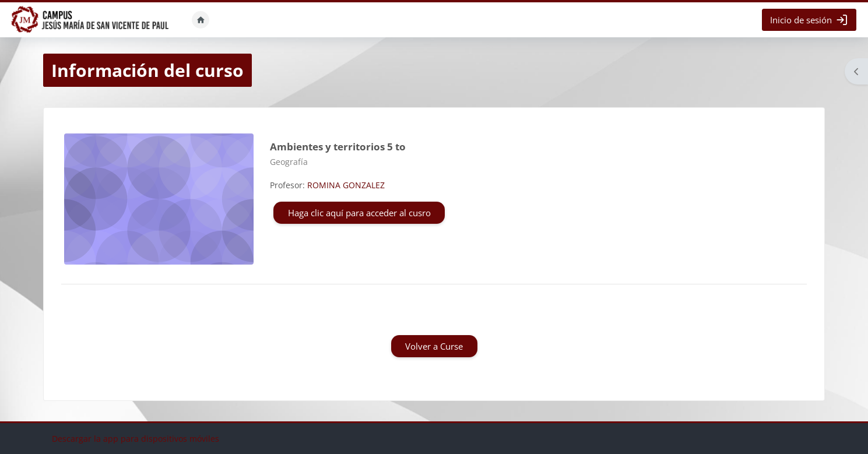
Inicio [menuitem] (201, 20)
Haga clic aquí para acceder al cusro (359, 213)
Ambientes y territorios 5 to (338, 147)
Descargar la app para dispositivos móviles (136, 439)
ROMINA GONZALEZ (346, 185)
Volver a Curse (434, 346)
